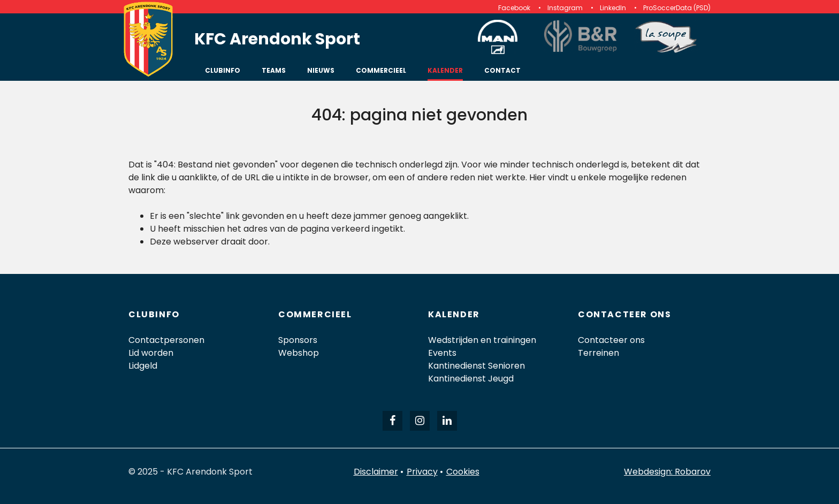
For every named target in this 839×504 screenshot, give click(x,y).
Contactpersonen (166, 340)
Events (442, 353)
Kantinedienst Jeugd (471, 379)
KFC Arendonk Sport (277, 39)
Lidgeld (143, 366)
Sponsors (298, 340)
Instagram (565, 8)
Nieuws (321, 70)
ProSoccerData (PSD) (677, 8)
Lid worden (151, 353)
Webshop (299, 353)
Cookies (463, 472)
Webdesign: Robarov (667, 472)
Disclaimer (376, 472)
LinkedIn (613, 8)
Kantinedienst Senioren (476, 366)
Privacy (422, 472)
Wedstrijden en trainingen (482, 340)
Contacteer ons (611, 340)
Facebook (514, 8)
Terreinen (598, 353)
